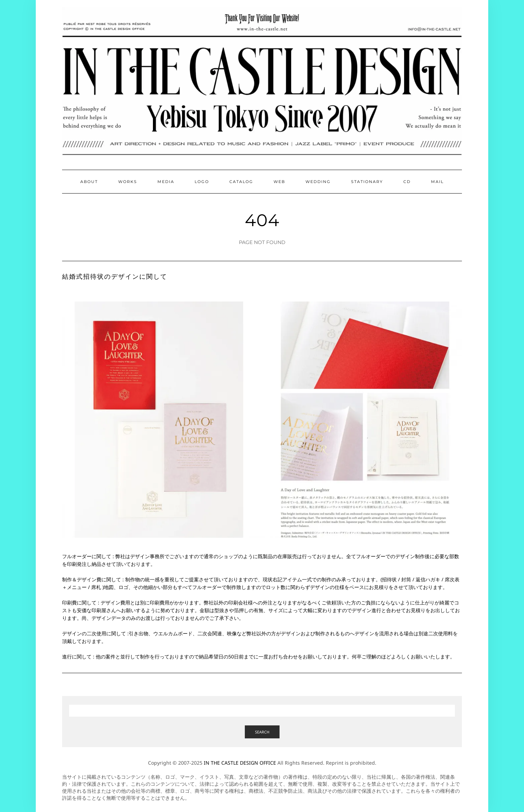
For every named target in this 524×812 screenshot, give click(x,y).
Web (279, 182)
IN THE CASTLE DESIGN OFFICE (240, 763)
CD (407, 182)
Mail (437, 182)
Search (262, 732)
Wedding (318, 182)
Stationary (367, 182)
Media (166, 182)
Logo (202, 182)
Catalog (241, 182)
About (89, 182)
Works (128, 182)
